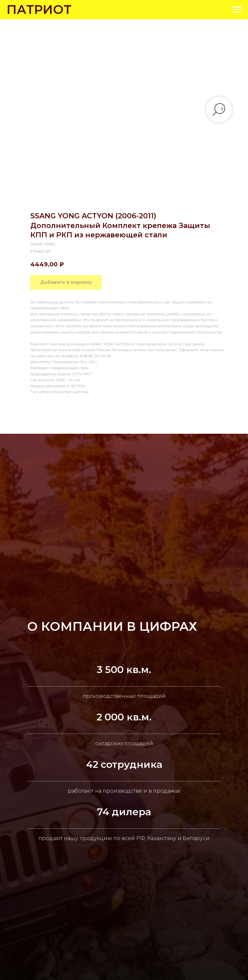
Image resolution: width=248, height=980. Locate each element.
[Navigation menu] (237, 10)
